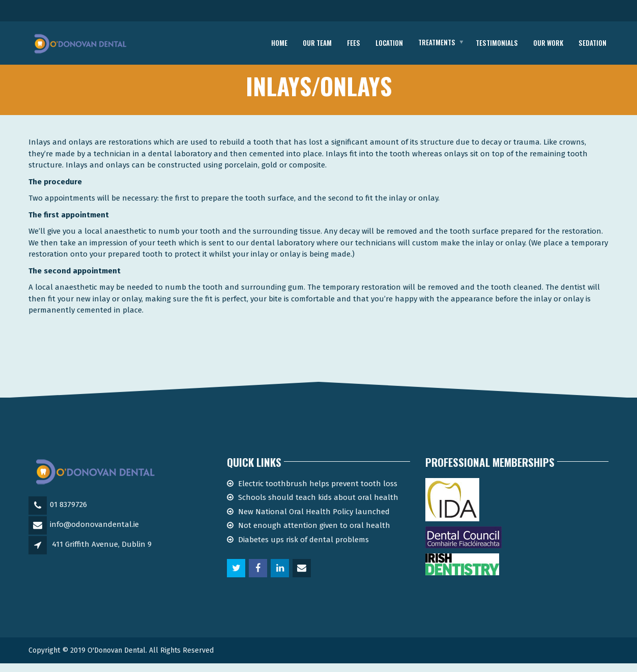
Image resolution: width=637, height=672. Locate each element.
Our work (548, 43)
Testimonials (497, 43)
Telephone (568, 12)
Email (84, 12)
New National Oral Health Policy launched (314, 520)
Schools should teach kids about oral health (318, 506)
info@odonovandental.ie (94, 533)
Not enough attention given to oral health (314, 534)
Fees (354, 43)
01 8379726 (68, 513)
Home (279, 43)
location (389, 43)
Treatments (437, 43)
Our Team (317, 43)
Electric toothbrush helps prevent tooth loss (318, 492)
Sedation (592, 43)
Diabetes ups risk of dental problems (303, 548)
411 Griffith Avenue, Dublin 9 (102, 553)
